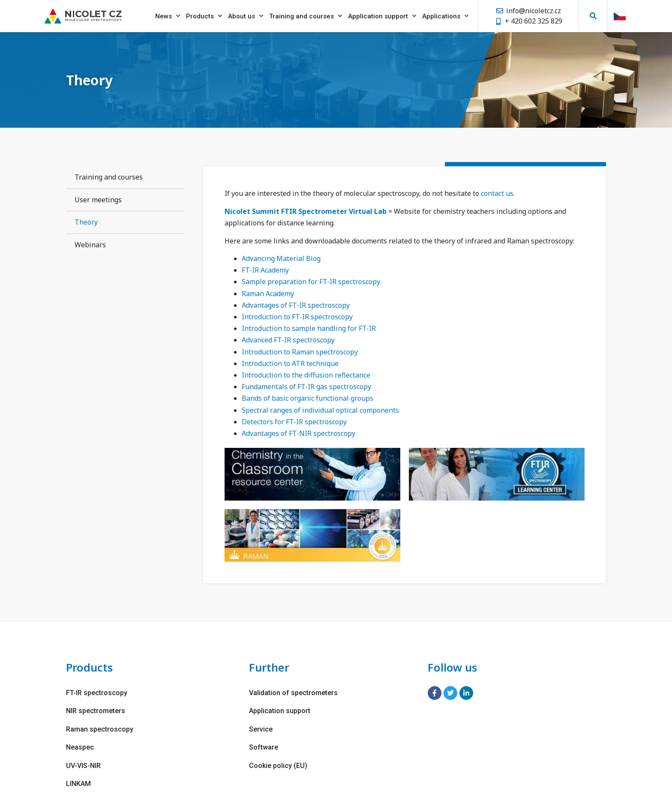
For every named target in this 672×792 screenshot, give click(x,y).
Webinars (90, 245)
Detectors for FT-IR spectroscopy (294, 422)
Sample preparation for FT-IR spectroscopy (311, 282)
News (168, 14)
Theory (86, 222)
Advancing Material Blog (281, 258)
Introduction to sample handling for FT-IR (309, 328)
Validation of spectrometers (293, 693)
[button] (593, 14)
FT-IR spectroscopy (97, 693)
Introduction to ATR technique (290, 363)
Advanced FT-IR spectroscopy (288, 340)
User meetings (98, 200)
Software (264, 747)
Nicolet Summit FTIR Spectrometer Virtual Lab (306, 211)
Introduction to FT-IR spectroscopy (297, 317)
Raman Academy (268, 294)
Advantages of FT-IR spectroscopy (296, 305)
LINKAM (78, 783)
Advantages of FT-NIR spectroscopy (298, 433)
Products (204, 14)
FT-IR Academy (265, 270)
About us (246, 14)
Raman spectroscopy (100, 729)
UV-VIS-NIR (83, 765)
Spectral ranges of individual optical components (320, 410)
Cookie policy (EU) (278, 765)
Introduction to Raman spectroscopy (300, 352)
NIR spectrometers (96, 711)
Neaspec (80, 747)
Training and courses (306, 14)
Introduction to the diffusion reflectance (306, 375)
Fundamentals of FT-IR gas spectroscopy (306, 387)
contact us (497, 193)
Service (261, 729)
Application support (382, 14)
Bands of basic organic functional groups (307, 398)
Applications (445, 14)
